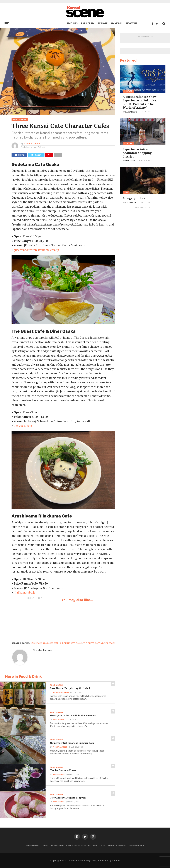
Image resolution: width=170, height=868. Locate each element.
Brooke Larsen (32, 144)
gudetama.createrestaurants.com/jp (36, 250)
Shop (46, 846)
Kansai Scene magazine (78, 846)
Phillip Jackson (60, 748)
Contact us (99, 846)
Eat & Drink (88, 23)
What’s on (117, 23)
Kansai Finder (33, 846)
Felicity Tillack (133, 161)
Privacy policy (137, 846)
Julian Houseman (61, 693)
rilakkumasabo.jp (25, 592)
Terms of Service (117, 846)
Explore (103, 23)
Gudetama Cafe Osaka (71, 643)
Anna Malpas (58, 720)
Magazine (132, 23)
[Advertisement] (34, 619)
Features (72, 23)
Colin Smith (131, 202)
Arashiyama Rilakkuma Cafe (45, 643)
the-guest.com (23, 426)
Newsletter (57, 846)
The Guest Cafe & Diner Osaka (99, 643)
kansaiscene (58, 775)
